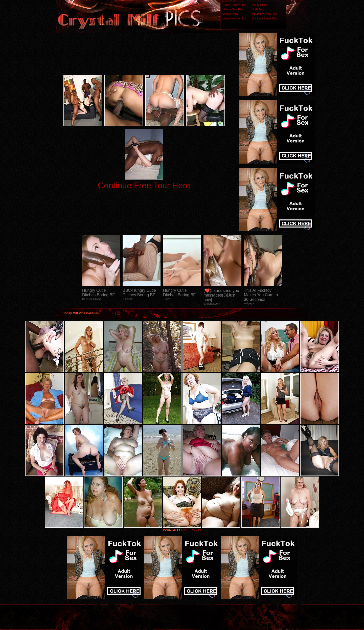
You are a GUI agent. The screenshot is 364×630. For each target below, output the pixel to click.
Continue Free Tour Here (144, 185)
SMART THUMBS (191, 530)
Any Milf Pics (259, 5)
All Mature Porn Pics (264, 14)
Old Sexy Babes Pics (265, 18)
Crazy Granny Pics (234, 5)
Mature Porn (230, 14)
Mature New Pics (233, 9)
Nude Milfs (258, 9)
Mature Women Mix (234, 18)
